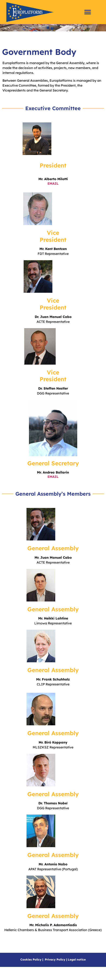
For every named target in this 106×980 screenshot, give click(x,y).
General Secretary (53, 472)
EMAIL (53, 486)
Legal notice (77, 969)
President (53, 175)
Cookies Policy (31, 969)
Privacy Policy (55, 969)
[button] (88, 12)
